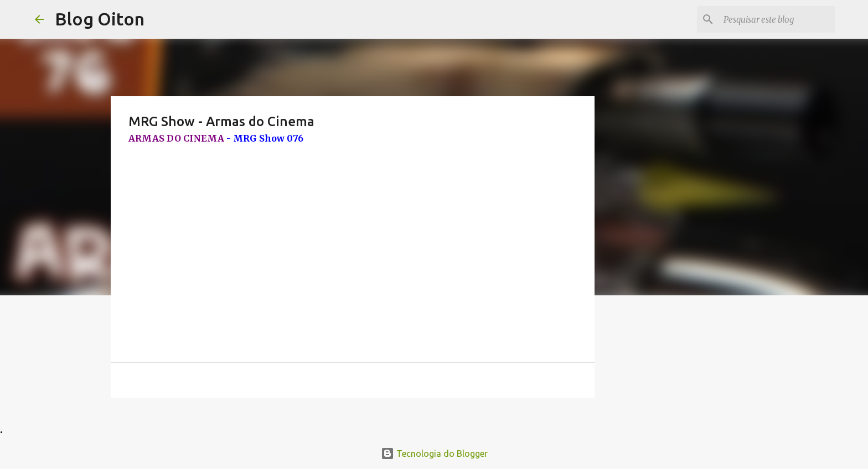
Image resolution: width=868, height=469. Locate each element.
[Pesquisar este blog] (777, 19)
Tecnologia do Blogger (434, 454)
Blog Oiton (100, 19)
